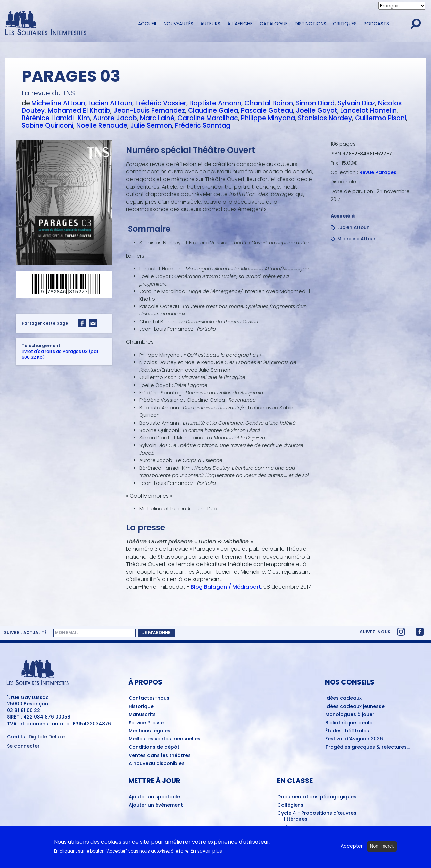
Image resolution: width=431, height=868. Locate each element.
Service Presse (146, 723)
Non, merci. (382, 847)
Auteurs (210, 24)
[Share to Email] (93, 323)
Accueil (147, 24)
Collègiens (290, 805)
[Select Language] (402, 6)
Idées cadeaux (343, 698)
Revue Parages (378, 172)
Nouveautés (178, 24)
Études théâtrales (347, 731)
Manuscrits (142, 715)
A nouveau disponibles (157, 764)
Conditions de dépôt (154, 747)
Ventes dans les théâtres (160, 756)
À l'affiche (240, 24)
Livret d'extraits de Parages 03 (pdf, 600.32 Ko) (61, 354)
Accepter (352, 847)
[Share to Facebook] (82, 323)
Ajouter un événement (156, 805)
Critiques (345, 24)
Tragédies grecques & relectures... (368, 747)
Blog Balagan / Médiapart (226, 587)
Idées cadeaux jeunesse (355, 707)
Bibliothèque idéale (349, 723)
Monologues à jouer (350, 715)
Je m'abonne (156, 632)
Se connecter (23, 746)
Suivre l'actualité (25, 633)
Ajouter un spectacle (154, 797)
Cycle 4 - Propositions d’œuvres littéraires (317, 816)
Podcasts (376, 24)
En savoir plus (206, 851)
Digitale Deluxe (47, 737)
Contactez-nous (149, 698)
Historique (141, 707)
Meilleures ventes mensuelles (164, 739)
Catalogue (274, 24)
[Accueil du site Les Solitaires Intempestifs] (66, 24)
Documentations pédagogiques (317, 797)
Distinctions (310, 24)
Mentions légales (150, 731)
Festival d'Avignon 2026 (354, 739)
